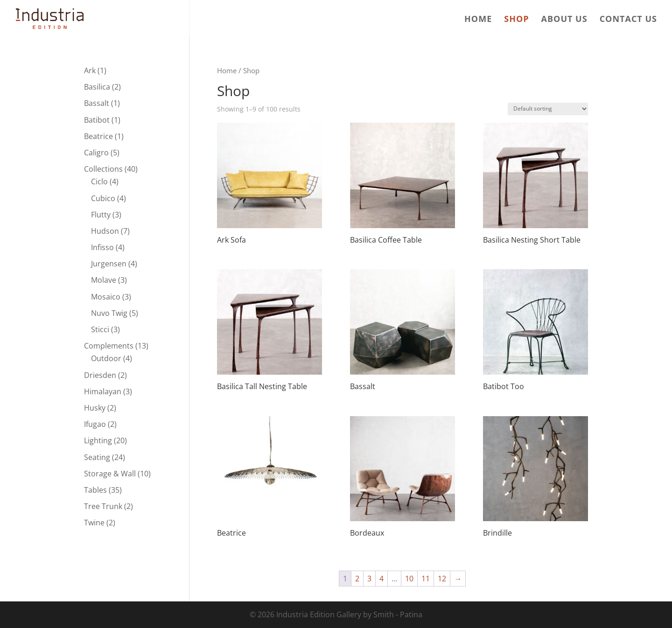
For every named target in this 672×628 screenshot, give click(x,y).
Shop (516, 20)
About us (564, 20)
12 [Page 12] (442, 579)
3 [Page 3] (369, 579)
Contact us (628, 20)
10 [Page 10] (409, 579)
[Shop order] (548, 109)
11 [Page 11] (426, 579)
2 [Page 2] (357, 579)
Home (478, 20)
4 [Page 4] (381, 579)
